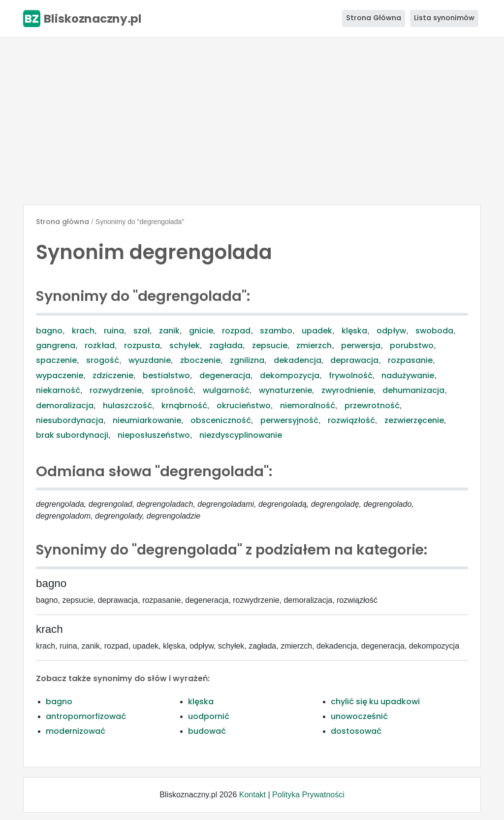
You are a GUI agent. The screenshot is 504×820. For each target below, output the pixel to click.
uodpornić (209, 716)
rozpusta (142, 345)
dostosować (356, 731)
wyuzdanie (150, 360)
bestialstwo (166, 376)
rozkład (100, 345)
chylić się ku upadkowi (375, 702)
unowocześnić (359, 716)
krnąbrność (184, 406)
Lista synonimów (444, 18)
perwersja (361, 345)
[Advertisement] (252, 121)
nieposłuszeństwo (154, 435)
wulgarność (226, 390)
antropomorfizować (86, 716)
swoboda (434, 331)
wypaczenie (60, 376)
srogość (103, 360)
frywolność (351, 376)
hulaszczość (127, 406)
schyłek (185, 345)
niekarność (58, 390)
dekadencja (298, 360)
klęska (354, 331)
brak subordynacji (72, 435)
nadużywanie (408, 376)
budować (207, 731)
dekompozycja (290, 376)
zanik (169, 331)
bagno (49, 331)
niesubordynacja (70, 420)
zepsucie (270, 345)
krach (83, 331)
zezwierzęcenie (414, 420)
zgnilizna (247, 360)
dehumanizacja (413, 390)
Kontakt (252, 795)
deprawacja (354, 360)
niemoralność (308, 406)
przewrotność (372, 406)
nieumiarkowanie (147, 420)
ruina (114, 331)
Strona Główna (374, 18)
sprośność (172, 390)
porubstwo (412, 345)
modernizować (76, 731)
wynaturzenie (285, 390)
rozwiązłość (351, 420)
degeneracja (225, 376)
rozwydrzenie (116, 390)
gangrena (56, 345)
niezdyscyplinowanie (241, 435)
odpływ (391, 331)
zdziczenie (113, 376)
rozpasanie (410, 360)
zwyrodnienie (347, 390)
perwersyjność (289, 420)
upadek (317, 331)
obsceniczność (221, 420)
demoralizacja (65, 406)
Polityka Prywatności (308, 795)
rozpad (236, 331)
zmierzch (314, 345)
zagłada (226, 345)
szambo (276, 331)
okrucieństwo (244, 406)
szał (142, 331)
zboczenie (200, 360)
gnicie (201, 331)
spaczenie (56, 360)
